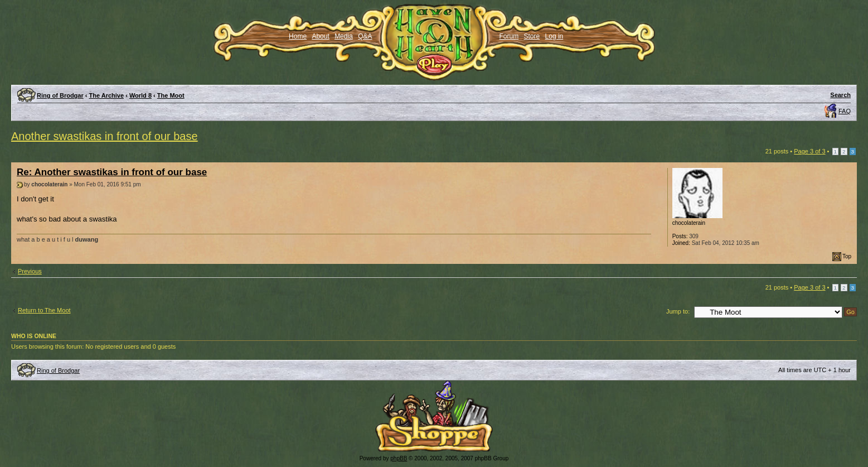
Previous (30, 271)
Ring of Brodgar (60, 95)
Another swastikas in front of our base (105, 136)
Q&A (365, 36)
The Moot (171, 95)
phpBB (399, 458)
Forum (509, 36)
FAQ (845, 111)
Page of (809, 151)
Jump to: (678, 311)
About (320, 36)
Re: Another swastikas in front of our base (112, 172)
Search (840, 95)
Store (532, 36)
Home (298, 36)
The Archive (107, 95)
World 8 (140, 95)
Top (847, 256)
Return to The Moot (44, 310)
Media (344, 36)
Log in (554, 36)
